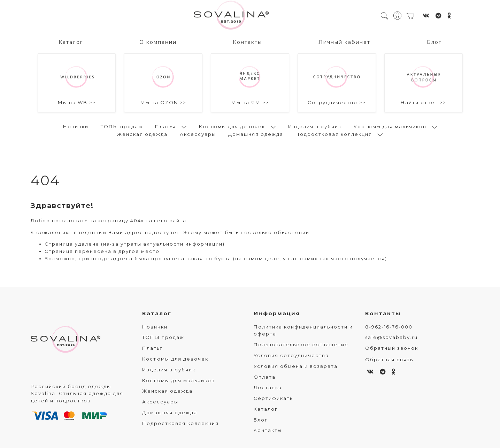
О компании (158, 42)
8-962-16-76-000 (389, 327)
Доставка (268, 387)
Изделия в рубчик (315, 126)
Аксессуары (198, 134)
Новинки (76, 126)
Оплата (265, 377)
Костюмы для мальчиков (390, 126)
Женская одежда (142, 134)
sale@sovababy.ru (391, 337)
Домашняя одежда (256, 134)
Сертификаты (274, 398)
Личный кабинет (344, 42)
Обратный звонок (392, 348)
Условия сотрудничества (291, 355)
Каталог (71, 42)
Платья (166, 126)
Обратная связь (389, 360)
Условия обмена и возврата (296, 366)
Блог (434, 42)
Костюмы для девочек (232, 126)
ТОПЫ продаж (122, 126)
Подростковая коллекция (334, 134)
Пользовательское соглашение (301, 345)
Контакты (247, 42)
